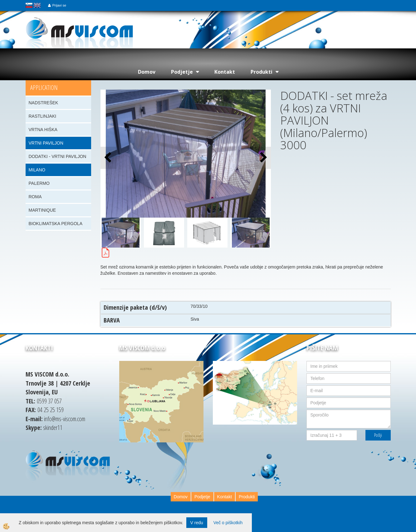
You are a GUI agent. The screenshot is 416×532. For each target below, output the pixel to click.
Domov (147, 72)
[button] (263, 158)
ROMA (35, 197)
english (37, 5)
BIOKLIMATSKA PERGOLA (56, 224)
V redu (197, 523)
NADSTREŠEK (44, 103)
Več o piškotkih (228, 523)
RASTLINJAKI (43, 116)
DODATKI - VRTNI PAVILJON (58, 156)
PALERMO (39, 183)
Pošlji (378, 435)
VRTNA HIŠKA (43, 130)
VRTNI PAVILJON (46, 143)
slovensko (29, 5)
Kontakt (225, 72)
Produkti (262, 72)
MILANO (37, 170)
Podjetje (182, 72)
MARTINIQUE (42, 210)
